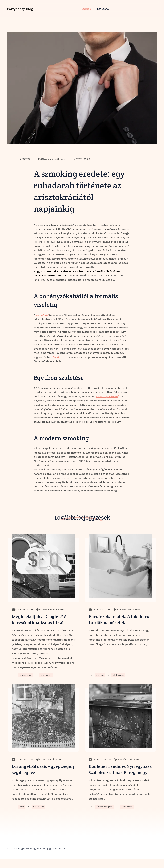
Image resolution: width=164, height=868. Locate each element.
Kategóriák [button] (104, 12)
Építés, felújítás (105, 816)
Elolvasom (48, 676)
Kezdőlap (85, 12)
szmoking (42, 315)
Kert (22, 816)
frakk (56, 357)
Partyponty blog (20, 12)
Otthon (100, 676)
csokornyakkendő (107, 396)
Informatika (26, 676)
